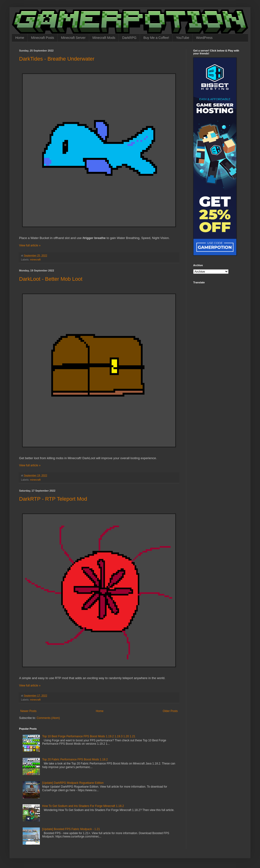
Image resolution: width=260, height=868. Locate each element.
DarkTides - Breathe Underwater (57, 59)
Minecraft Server (73, 38)
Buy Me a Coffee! (156, 38)
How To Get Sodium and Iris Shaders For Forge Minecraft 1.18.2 (83, 806)
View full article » (30, 245)
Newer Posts (28, 711)
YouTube (183, 38)
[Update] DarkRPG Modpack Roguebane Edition (73, 783)
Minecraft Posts (42, 38)
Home (20, 38)
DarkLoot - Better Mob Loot (51, 279)
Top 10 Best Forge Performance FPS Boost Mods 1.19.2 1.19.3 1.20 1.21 (89, 736)
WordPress (204, 38)
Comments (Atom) (48, 718)
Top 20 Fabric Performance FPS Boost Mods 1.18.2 (75, 759)
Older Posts (170, 711)
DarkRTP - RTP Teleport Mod (53, 499)
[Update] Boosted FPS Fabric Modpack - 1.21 (71, 829)
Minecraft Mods (104, 38)
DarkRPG (129, 38)
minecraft (35, 260)
